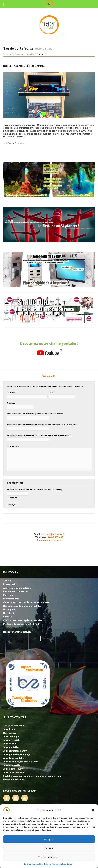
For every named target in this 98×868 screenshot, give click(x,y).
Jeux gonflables (11, 747)
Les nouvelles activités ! (16, 591)
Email (52, 392)
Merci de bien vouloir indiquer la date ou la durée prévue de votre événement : (39, 435)
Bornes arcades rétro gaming (24, 66)
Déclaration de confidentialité (58, 864)
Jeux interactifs (12, 740)
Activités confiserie (14, 726)
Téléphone (11, 403)
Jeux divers (9, 729)
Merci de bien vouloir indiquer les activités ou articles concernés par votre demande (42, 425)
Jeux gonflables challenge (17, 754)
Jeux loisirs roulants (14, 769)
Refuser (49, 848)
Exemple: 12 (12, 498)
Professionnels (11, 599)
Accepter (49, 839)
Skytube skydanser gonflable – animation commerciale (32, 776)
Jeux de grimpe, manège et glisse (21, 762)
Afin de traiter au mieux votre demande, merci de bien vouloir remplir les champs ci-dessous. (45, 386)
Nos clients (9, 613)
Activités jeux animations (17, 588)
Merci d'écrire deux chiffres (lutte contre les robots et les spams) (35, 489)
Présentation (10, 584)
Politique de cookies (33, 864)
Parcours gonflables (14, 780)
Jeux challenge (11, 736)
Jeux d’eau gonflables (14, 758)
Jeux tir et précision (14, 772)
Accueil (7, 581)
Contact (8, 617)
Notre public (10, 609)
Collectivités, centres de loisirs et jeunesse (26, 602)
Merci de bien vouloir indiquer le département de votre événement (35, 414)
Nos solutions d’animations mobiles (22, 606)
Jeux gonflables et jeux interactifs (19, 54)
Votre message (13, 446)
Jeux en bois (10, 744)
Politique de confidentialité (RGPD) (22, 624)
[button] (93, 810)
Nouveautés (10, 733)
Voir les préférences (49, 857)
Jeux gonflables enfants (16, 751)
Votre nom (12, 392)
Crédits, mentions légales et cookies (23, 620)
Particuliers (9, 595)
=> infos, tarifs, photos (14, 143)
